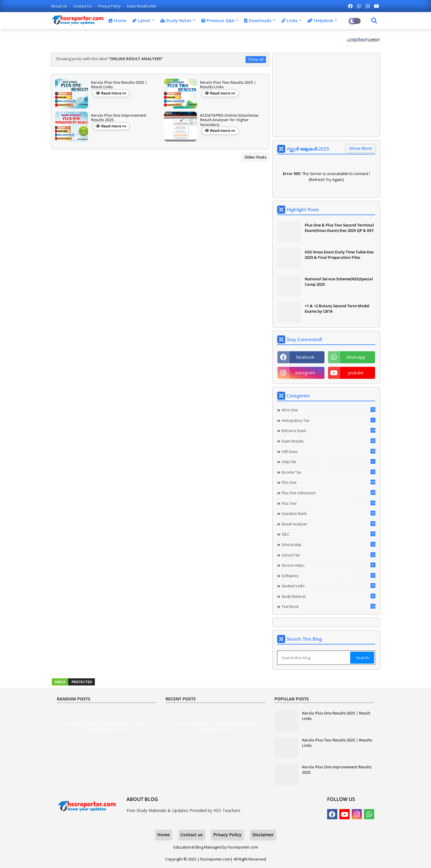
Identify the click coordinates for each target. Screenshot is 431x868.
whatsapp (356, 357)
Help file (328, 462)
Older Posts (255, 157)
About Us (59, 6)
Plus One (328, 482)
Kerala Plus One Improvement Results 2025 (337, 770)
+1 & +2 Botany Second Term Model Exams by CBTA (337, 308)
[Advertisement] (326, 95)
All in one (328, 410)
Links (289, 20)
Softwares (328, 576)
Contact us (83, 6)
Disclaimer (263, 835)
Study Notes (176, 20)
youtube (356, 373)
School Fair (328, 555)
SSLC (328, 534)
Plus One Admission (328, 493)
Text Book (328, 606)
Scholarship (328, 545)
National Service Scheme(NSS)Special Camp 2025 (339, 282)
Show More (361, 148)
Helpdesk (320, 20)
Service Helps (328, 565)
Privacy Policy (110, 6)
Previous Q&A (218, 20)
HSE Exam (328, 452)
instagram (305, 373)
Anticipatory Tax (328, 420)
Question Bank (328, 513)
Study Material (328, 596)
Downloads (258, 20)
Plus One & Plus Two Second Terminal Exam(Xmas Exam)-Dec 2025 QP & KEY (339, 228)
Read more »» (114, 93)
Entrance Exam (328, 431)
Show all (256, 59)
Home (117, 20)
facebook (305, 357)
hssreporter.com (243, 847)
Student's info (328, 586)
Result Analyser (328, 524)
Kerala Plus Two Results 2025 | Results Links (337, 743)
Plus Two (328, 503)
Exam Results (328, 441)
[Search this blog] (314, 658)
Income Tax (328, 472)
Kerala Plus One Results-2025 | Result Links (336, 716)
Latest (141, 20)
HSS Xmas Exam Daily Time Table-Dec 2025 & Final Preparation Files (339, 255)
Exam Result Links (142, 6)
